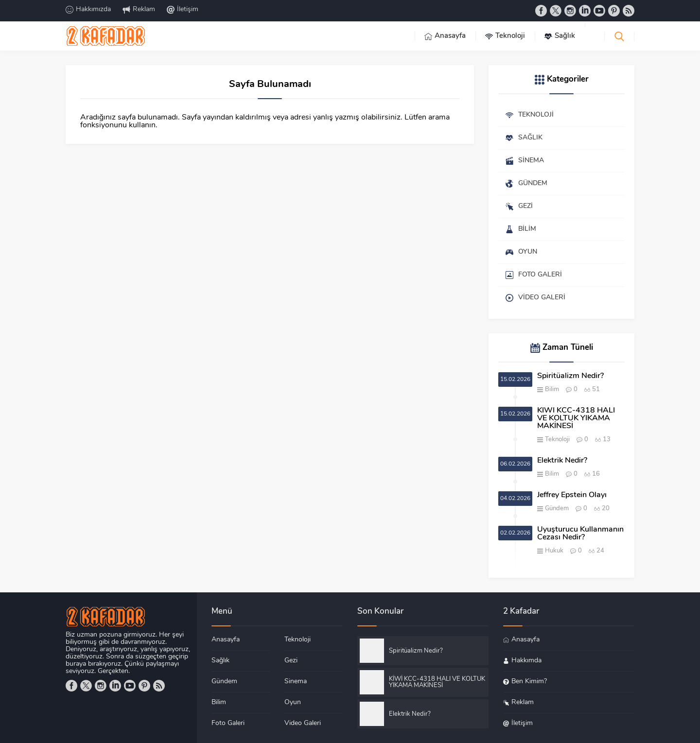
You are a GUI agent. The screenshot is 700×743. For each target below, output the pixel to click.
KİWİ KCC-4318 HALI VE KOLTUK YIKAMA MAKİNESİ (576, 418)
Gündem (557, 509)
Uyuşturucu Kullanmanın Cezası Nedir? (580, 534)
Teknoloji (557, 440)
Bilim (552, 389)
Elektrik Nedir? (562, 461)
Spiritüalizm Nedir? (570, 376)
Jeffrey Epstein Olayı (572, 495)
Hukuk (554, 551)
